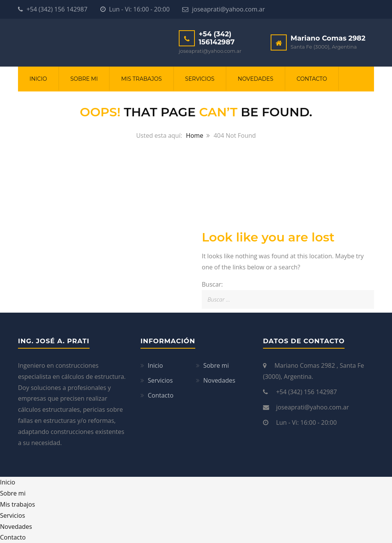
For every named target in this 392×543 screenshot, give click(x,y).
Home (195, 135)
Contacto (312, 79)
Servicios (200, 79)
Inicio (38, 79)
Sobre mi (84, 79)
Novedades (256, 79)
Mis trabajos (141, 79)
